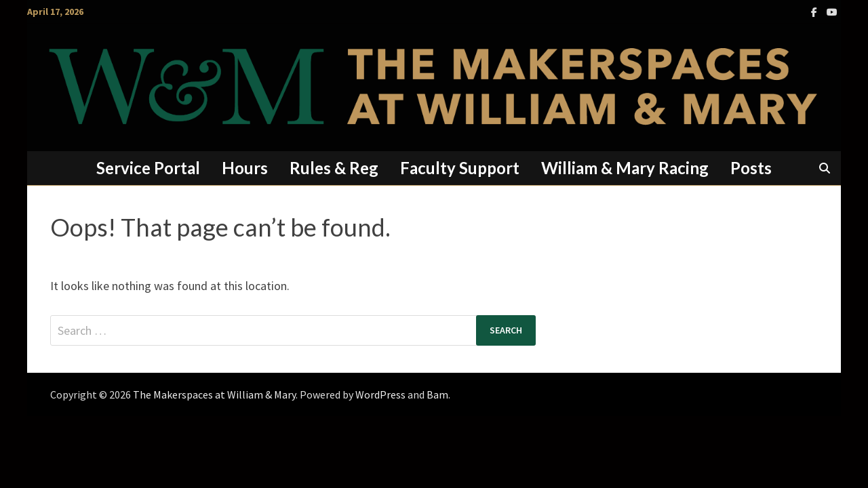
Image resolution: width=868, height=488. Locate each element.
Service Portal (148, 168)
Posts (751, 168)
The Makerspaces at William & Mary (214, 394)
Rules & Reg (334, 168)
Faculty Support (460, 168)
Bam (437, 394)
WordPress (380, 394)
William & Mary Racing (625, 168)
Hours (245, 168)
